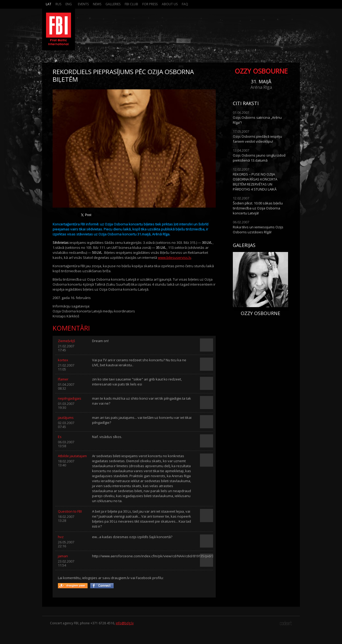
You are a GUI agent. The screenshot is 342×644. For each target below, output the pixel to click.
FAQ (185, 4)
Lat (49, 4)
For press (150, 4)
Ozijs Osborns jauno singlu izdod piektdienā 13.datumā (259, 158)
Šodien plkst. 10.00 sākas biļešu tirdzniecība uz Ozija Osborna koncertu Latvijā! (258, 208)
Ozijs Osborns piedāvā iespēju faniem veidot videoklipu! (257, 139)
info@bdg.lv (125, 623)
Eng (69, 4)
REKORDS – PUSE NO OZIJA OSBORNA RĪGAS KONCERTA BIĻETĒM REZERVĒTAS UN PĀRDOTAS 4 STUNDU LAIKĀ (255, 182)
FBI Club (131, 4)
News (97, 4)
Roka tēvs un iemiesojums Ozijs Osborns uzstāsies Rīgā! (258, 230)
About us (170, 4)
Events (83, 4)
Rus (58, 4)
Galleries (113, 4)
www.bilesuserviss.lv (175, 257)
